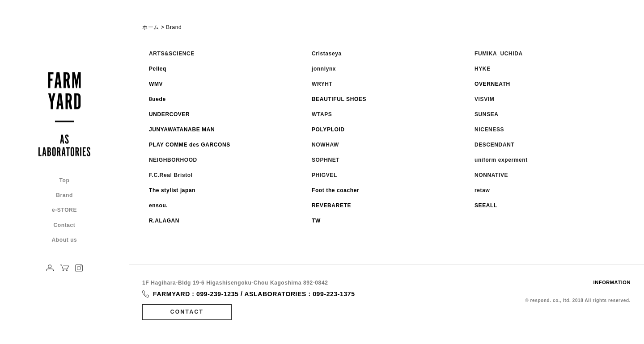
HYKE (483, 69)
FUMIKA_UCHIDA (499, 54)
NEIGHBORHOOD (173, 160)
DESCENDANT (494, 145)
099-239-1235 (217, 294)
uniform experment (501, 160)
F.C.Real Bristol (171, 175)
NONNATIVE (491, 175)
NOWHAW (325, 145)
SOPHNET (326, 160)
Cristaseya (327, 54)
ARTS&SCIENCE (172, 54)
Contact (65, 225)
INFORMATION (612, 282)
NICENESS (489, 130)
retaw (482, 190)
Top (65, 181)
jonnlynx (324, 69)
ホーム (151, 27)
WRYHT (322, 84)
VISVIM (484, 99)
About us (65, 240)
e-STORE (64, 210)
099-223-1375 (334, 294)
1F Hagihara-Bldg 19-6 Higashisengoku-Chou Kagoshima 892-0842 (235, 283)
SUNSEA (487, 114)
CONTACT (187, 312)
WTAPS (322, 114)
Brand (64, 195)
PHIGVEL (324, 175)
